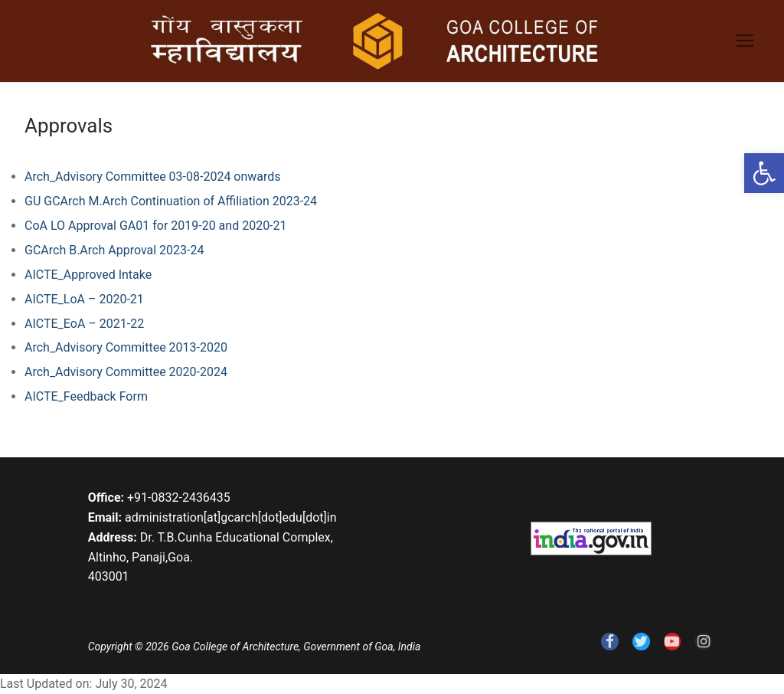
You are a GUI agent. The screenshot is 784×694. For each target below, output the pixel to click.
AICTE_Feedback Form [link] (86, 396)
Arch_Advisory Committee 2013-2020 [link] (126, 347)
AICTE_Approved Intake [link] (88, 275)
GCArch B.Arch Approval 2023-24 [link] (114, 250)
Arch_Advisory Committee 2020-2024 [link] (126, 372)
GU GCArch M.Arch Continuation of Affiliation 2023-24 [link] (171, 201)
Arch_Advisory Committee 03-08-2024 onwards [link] (153, 177)
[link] (764, 173)
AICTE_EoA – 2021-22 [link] (84, 324)
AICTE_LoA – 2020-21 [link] (84, 299)
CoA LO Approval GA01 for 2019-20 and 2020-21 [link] (156, 226)
